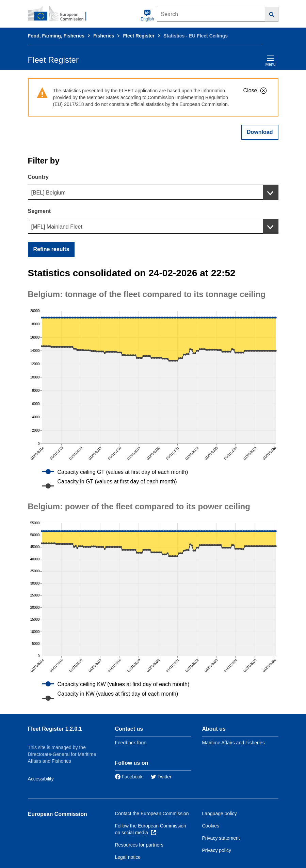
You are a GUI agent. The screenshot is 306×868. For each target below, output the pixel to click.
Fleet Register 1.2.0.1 (55, 729)
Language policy (220, 813)
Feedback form (131, 743)
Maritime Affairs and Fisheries (233, 743)
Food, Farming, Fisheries (56, 36)
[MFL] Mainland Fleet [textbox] (57, 227)
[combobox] (153, 192)
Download (260, 132)
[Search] (272, 14)
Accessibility (41, 779)
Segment (39, 211)
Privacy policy (217, 850)
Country (38, 177)
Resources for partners (139, 845)
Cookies (211, 826)
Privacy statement (221, 838)
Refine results (51, 249)
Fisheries (104, 36)
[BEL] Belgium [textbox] (49, 193)
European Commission (58, 814)
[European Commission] (61, 14)
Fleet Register (139, 36)
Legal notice (128, 857)
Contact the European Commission (152, 813)
